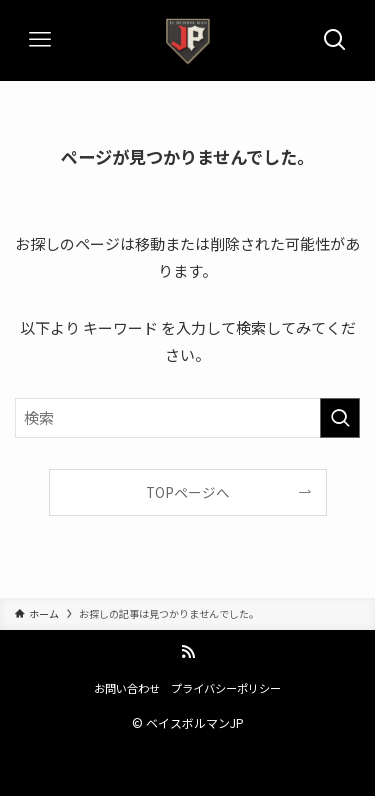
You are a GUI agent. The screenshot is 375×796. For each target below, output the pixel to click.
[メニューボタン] (40, 40)
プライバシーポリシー (226, 688)
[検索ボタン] (335, 40)
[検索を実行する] (340, 418)
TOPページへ (188, 492)
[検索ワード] (187, 418)
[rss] (188, 652)
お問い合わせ (127, 688)
